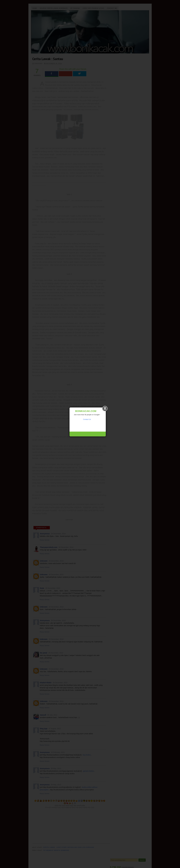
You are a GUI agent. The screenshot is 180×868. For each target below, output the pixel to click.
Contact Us (87, 419)
